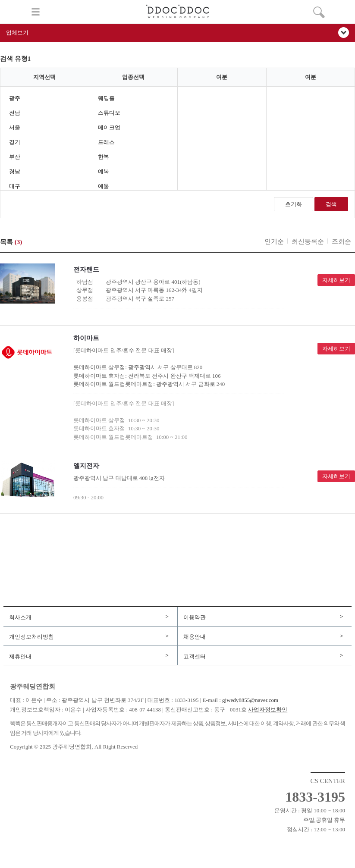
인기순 (274, 241)
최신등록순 (308, 241)
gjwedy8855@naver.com (250, 700)
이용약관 (195, 617)
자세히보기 (336, 280)
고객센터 (195, 656)
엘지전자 (86, 466)
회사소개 (20, 617)
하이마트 (86, 338)
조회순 (341, 241)
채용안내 (195, 637)
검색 (331, 204)
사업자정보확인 (268, 710)
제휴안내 (20, 656)
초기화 (294, 204)
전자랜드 (86, 269)
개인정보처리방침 (31, 637)
